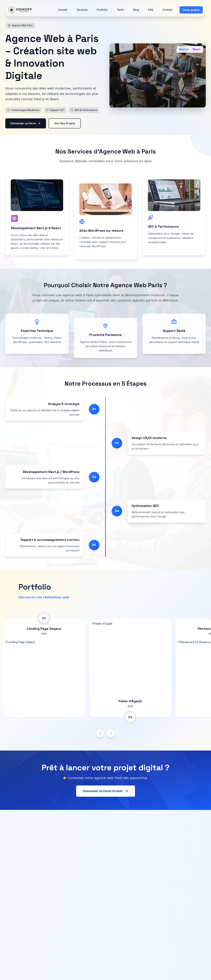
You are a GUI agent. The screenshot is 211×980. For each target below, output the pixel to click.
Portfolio (102, 10)
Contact (167, 10)
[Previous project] (100, 733)
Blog (136, 10)
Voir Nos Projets (65, 124)
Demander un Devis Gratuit (106, 795)
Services (82, 10)
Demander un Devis (26, 124)
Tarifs (120, 10)
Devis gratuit (191, 10)
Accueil (63, 10)
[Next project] (111, 733)
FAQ (151, 10)
